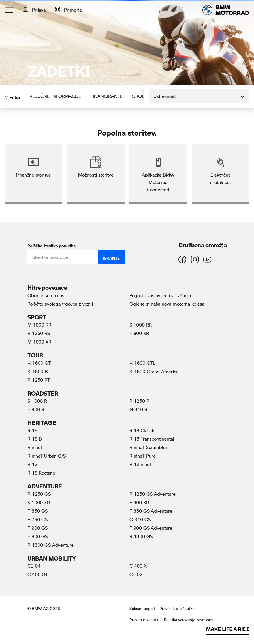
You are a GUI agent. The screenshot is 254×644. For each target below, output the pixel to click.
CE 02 (136, 574)
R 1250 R (139, 401)
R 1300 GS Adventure (51, 545)
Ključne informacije (55, 96)
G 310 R (138, 409)
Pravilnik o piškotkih (178, 608)
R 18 (32, 430)
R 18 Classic (142, 430)
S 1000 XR (39, 502)
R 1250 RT (39, 380)
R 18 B (35, 439)
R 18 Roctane (41, 473)
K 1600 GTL (142, 363)
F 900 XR (139, 333)
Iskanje (111, 257)
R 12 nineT (141, 464)
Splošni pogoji (142, 608)
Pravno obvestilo (144, 620)
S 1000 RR (141, 325)
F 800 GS (38, 536)
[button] (9, 10)
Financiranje (106, 96)
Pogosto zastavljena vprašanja (160, 295)
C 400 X (138, 566)
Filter (12, 96)
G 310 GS (140, 519)
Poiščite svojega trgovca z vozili (60, 304)
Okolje (141, 96)
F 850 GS (38, 511)
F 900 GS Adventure (151, 528)
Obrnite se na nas (46, 295)
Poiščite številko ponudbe (52, 245)
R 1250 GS (39, 494)
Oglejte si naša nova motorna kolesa (167, 304)
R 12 (32, 464)
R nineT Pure (143, 456)
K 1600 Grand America (154, 371)
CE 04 (34, 566)
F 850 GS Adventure (151, 511)
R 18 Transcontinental (152, 439)
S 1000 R (37, 401)
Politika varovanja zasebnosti (190, 620)
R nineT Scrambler (148, 447)
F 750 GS (38, 519)
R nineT (35, 447)
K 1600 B (38, 371)
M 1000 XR (39, 342)
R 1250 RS (39, 333)
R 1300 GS (141, 536)
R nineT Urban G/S (47, 456)
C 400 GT (38, 574)
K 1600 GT (39, 363)
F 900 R (36, 409)
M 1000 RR (39, 325)
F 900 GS (38, 528)
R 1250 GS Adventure (152, 494)
